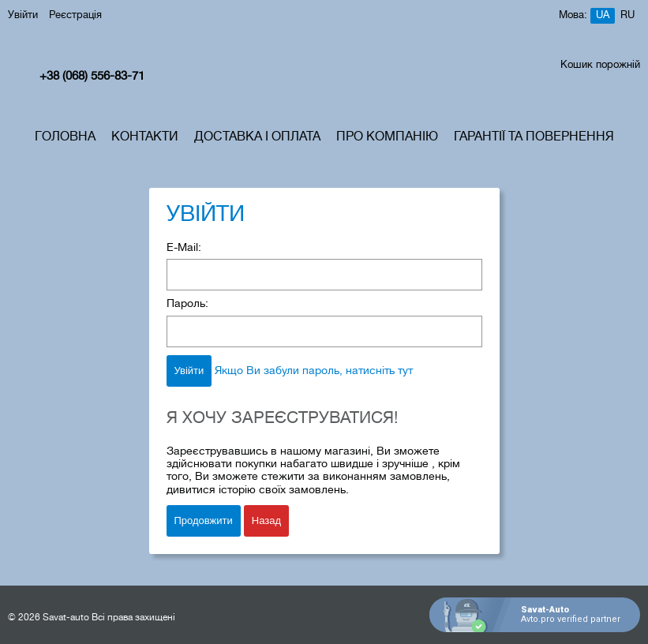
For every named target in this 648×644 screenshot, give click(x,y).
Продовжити (204, 520)
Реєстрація (75, 16)
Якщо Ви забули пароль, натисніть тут (314, 371)
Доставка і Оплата (257, 137)
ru (627, 16)
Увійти (23, 16)
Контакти (145, 137)
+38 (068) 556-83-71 (92, 77)
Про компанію (387, 137)
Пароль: (187, 304)
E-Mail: (184, 248)
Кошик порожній (600, 66)
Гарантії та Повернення (534, 137)
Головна (65, 137)
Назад (266, 520)
